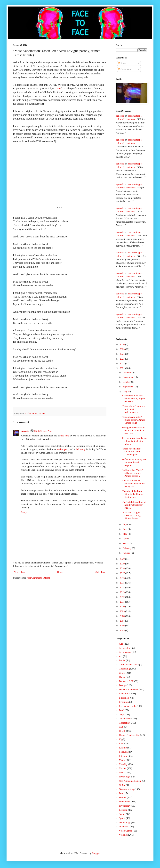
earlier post (63, 449)
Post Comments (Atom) (38, 578)
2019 (122, 564)
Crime (122, 673)
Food (122, 710)
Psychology (125, 806)
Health (28, 413)
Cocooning (124, 669)
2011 (122, 602)
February (127, 548)
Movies (123, 768)
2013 (122, 592)
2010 (122, 606)
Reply (24, 512)
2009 (122, 611)
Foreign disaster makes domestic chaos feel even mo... (133, 430)
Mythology (124, 777)
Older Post (100, 572)
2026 (122, 344)
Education (124, 698)
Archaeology (125, 648)
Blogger (96, 853)
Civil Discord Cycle (129, 665)
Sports (122, 818)
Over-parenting (126, 789)
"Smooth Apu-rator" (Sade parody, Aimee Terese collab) (134, 420)
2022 (122, 363)
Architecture (125, 652)
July (125, 524)
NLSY (122, 785)
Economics (124, 694)
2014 (122, 587)
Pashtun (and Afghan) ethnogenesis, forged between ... (133, 398)
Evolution (124, 702)
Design (123, 685)
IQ (120, 739)
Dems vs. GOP (126, 681)
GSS (121, 727)
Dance (122, 677)
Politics (42, 413)
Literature (124, 756)
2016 (122, 578)
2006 (122, 626)
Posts (122, 63)
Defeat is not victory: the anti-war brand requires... (134, 462)
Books (122, 660)
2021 (122, 368)
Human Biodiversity (129, 735)
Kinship (123, 748)
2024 (122, 354)
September (128, 387)
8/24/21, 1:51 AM (43, 431)
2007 (122, 621)
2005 (122, 630)
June (125, 529)
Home (60, 572)
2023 (122, 359)
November (128, 377)
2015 (122, 583)
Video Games (126, 831)
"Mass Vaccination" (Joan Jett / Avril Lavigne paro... (132, 452)
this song (65, 436)
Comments (125, 69)
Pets (121, 793)
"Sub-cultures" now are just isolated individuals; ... (134, 409)
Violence (123, 835)
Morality (123, 764)
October (127, 382)
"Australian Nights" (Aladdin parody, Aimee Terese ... (132, 515)
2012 (122, 597)
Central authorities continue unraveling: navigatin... (133, 484)
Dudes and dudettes (129, 690)
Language (124, 752)
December (128, 372)
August (126, 391)
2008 (122, 616)
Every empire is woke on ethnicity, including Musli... (134, 441)
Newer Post (20, 572)
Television (124, 826)
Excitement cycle (128, 706)
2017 (122, 573)
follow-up (80, 449)
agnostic (25, 431)
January (127, 553)
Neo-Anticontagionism (130, 781)
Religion (123, 810)
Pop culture (125, 802)
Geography (124, 723)
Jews (121, 743)
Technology (125, 822)
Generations (125, 719)
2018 (122, 568)
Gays (122, 714)
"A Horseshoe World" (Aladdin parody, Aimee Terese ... (133, 473)
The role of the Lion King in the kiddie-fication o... (133, 494)
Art (121, 656)
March (126, 543)
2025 (122, 349)
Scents (122, 814)
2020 (122, 559)
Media (122, 760)
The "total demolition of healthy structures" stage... (134, 505)
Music (35, 413)
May (125, 534)
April (125, 539)
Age (121, 644)
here (59, 89)
